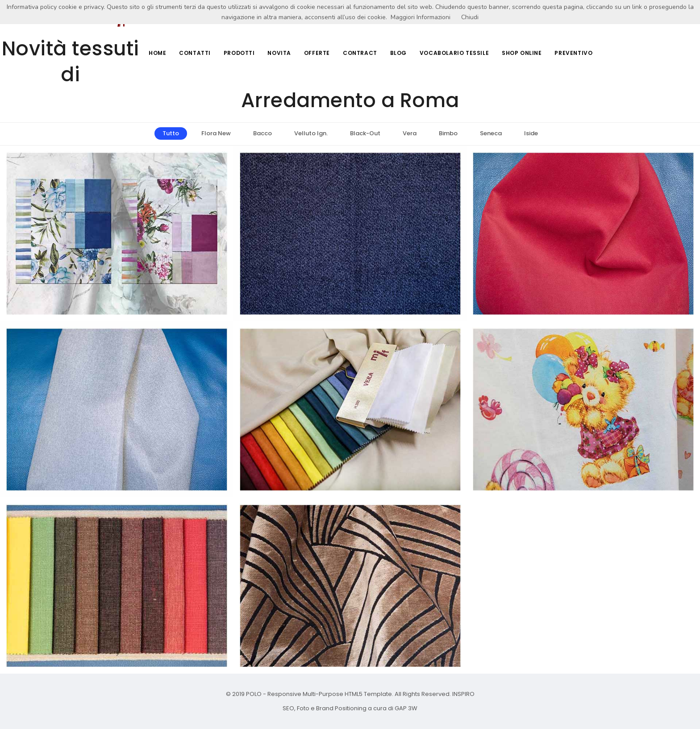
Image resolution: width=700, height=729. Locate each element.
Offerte (314, 53)
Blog (397, 53)
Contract (358, 53)
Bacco (262, 133)
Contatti (190, 53)
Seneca (491, 133)
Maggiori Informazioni (421, 17)
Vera (410, 133)
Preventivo (573, 53)
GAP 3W (405, 708)
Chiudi (470, 17)
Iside (531, 133)
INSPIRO (463, 694)
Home (152, 53)
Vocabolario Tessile (453, 53)
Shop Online (521, 53)
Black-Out (365, 133)
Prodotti (235, 53)
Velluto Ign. (311, 133)
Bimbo (448, 133)
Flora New (216, 133)
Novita (276, 53)
